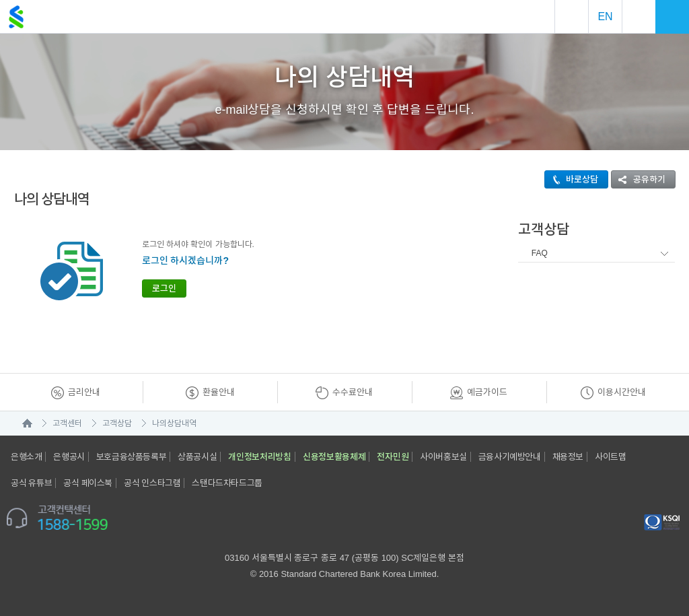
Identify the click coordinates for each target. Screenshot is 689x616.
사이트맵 (610, 457)
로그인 (164, 288)
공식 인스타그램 (152, 483)
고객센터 (67, 423)
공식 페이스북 (88, 483)
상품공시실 (197, 457)
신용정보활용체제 (334, 457)
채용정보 (568, 457)
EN (605, 16)
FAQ (540, 253)
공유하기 (639, 179)
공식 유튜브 (31, 483)
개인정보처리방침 (260, 457)
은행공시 (69, 457)
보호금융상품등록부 (131, 457)
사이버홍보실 (443, 457)
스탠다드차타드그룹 (227, 483)
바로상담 (572, 179)
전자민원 (393, 457)
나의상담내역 (174, 423)
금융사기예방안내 (510, 457)
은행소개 (26, 457)
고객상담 (117, 423)
